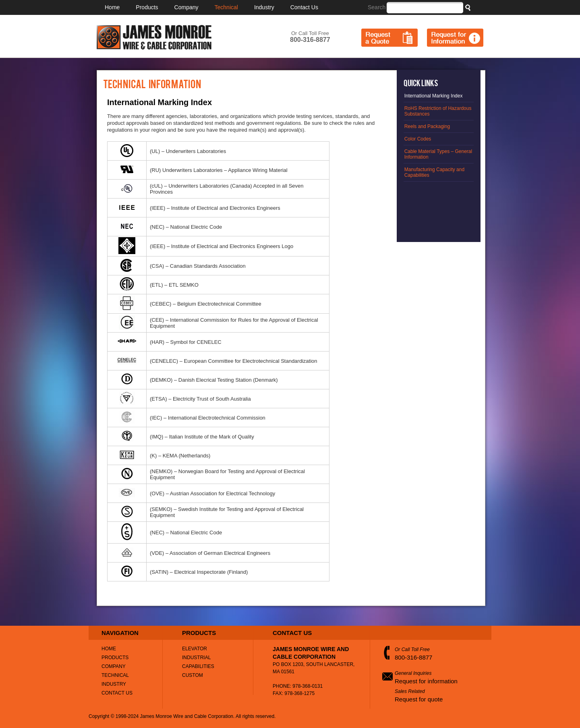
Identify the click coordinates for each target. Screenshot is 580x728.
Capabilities (198, 666)
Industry (264, 7)
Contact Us (304, 7)
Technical (226, 7)
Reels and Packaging (427, 126)
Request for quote (419, 699)
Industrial (196, 658)
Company (186, 7)
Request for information (426, 681)
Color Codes (418, 139)
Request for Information (455, 38)
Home (112, 7)
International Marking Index (434, 96)
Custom (193, 675)
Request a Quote (389, 38)
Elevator (195, 649)
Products (147, 7)
